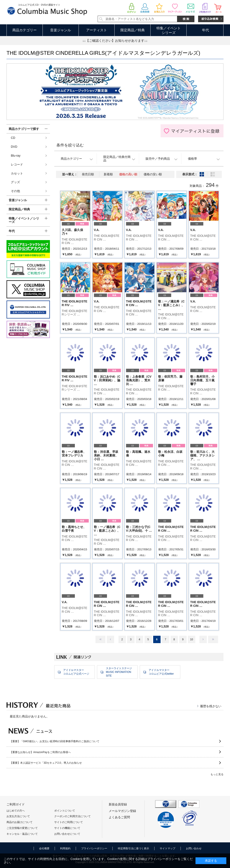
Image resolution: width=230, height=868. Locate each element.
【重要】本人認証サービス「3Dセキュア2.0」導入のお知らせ (46, 763)
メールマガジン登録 (122, 811)
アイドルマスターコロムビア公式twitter (161, 672)
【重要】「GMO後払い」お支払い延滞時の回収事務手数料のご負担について (55, 741)
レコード (17, 164)
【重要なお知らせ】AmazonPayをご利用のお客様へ (40, 752)
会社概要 (44, 848)
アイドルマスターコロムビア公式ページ (76, 672)
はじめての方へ (16, 811)
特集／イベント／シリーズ (24, 220)
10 (191, 639)
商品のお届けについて (20, 822)
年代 (205, 30)
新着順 (108, 174)
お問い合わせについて (67, 834)
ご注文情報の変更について (22, 828)
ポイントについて (65, 811)
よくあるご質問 (119, 817)
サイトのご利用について (69, 822)
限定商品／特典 (133, 30)
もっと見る (217, 774)
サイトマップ (168, 848)
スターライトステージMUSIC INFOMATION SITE (119, 672)
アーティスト (97, 30)
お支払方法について (18, 816)
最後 (213, 639)
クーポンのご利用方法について (72, 816)
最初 (100, 639)
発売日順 (88, 174)
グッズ (15, 182)
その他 (15, 191)
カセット (17, 173)
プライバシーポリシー (94, 848)
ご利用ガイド (16, 804)
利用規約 (65, 848)
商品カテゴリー (25, 30)
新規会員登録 (118, 804)
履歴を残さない (211, 706)
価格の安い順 (153, 174)
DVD (14, 147)
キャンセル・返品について (22, 834)
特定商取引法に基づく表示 (133, 848)
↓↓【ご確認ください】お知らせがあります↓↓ (115, 41)
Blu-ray (16, 156)
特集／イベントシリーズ (169, 30)
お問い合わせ (194, 848)
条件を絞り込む (70, 145)
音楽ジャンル (61, 30)
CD (13, 138)
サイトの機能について (67, 828)
